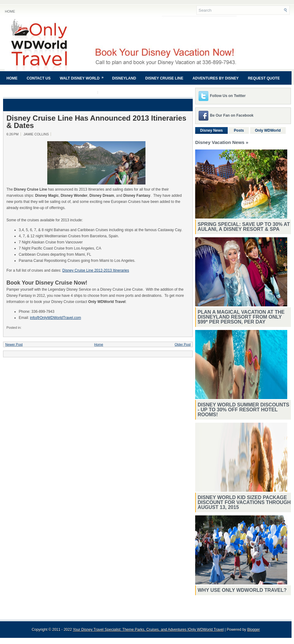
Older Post (183, 344)
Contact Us (39, 78)
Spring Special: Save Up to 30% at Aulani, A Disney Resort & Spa (244, 227)
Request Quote (264, 78)
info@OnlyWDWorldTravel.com (56, 318)
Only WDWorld (268, 130)
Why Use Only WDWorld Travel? (242, 590)
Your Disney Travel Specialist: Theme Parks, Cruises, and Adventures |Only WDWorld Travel (148, 630)
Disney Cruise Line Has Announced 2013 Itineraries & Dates (96, 122)
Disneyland (124, 78)
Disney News (211, 130)
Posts (239, 130)
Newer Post (14, 344)
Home (10, 11)
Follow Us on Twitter (228, 96)
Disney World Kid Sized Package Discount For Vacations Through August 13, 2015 (244, 502)
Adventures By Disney (215, 78)
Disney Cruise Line (164, 78)
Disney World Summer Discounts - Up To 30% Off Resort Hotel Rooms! (243, 410)
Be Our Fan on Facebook (232, 115)
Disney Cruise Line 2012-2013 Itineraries (96, 270)
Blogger (253, 630)
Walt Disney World (84, 76)
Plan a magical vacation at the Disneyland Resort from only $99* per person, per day (241, 317)
